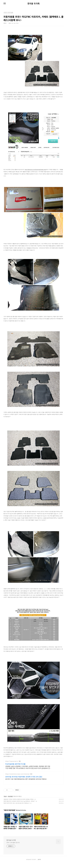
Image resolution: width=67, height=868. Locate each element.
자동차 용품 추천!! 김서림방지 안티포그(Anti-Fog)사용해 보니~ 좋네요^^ (19, 806)
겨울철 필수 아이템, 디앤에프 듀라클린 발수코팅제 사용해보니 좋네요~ (19, 804)
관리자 (39, 865)
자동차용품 (10, 801)
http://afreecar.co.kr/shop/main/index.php (35, 170)
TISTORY (34, 865)
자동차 (5, 801)
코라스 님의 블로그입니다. (13, 848)
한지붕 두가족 (34, 4)
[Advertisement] (33, 774)
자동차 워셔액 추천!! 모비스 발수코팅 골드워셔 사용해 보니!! (17, 808)
